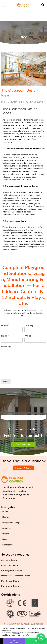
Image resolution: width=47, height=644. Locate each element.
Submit (6, 382)
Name (5, 325)
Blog (5, 539)
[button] (4, 5)
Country (30, 325)
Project (6, 534)
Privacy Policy (10, 633)
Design (6, 517)
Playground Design (11, 523)
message (7, 346)
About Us (7, 528)
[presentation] (20, 375)
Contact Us (8, 545)
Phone (28, 336)
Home (5, 511)
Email (5, 336)
